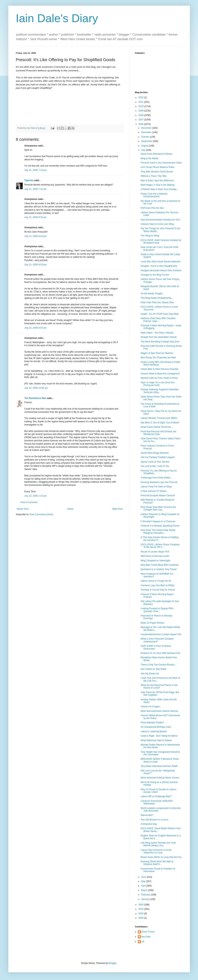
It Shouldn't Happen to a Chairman (158, 521)
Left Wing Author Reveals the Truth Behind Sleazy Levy (158, 844)
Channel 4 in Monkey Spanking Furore (160, 526)
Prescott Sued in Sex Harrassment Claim (161, 163)
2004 (141, 909)
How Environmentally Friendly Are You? (160, 220)
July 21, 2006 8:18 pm (36, 217)
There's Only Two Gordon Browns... (158, 665)
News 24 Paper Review (152, 623)
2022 (141, 97)
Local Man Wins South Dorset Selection (160, 262)
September (147, 141)
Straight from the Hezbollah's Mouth (158, 337)
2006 (141, 124)
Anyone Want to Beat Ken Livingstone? (160, 374)
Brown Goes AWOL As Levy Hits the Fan (161, 857)
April (144, 886)
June (144, 877)
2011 (141, 102)
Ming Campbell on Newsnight (155, 561)
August (145, 146)
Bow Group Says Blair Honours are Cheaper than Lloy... (158, 508)
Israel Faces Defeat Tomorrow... (156, 427)
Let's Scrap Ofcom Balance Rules (157, 167)
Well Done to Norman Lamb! (155, 556)
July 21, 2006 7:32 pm (36, 189)
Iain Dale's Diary (57, 18)
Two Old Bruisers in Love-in (154, 820)
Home (70, 509)
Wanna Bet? (147, 815)
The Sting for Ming (150, 236)
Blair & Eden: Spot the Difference (157, 181)
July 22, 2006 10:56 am (36, 388)
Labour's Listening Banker (154, 731)
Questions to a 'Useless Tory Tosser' (159, 569)
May (144, 881)
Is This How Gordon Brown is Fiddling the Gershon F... (160, 539)
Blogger (113, 963)
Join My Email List (150, 674)
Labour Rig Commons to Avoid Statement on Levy (156, 851)
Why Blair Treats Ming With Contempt (159, 565)
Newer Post (23, 509)
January (145, 899)
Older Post (117, 509)
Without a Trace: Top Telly (153, 176)
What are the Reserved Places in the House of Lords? (159, 686)
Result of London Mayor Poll (155, 552)
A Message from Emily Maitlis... (156, 478)
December (147, 128)
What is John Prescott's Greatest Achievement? (157, 640)
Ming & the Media (149, 158)
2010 (141, 106)
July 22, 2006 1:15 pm (36, 496)
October (145, 137)
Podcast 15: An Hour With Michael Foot (160, 653)
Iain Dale (146, 937)
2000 (141, 918)
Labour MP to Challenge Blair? (156, 796)
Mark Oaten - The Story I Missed (157, 333)
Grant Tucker (148, 932)
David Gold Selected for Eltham (156, 154)
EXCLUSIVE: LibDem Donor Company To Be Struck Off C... (160, 546)
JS (143, 942)
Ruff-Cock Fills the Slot (152, 208)
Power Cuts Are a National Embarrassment (154, 195)
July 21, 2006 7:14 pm (36, 170)
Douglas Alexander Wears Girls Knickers (161, 270)
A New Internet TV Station (154, 491)
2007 (141, 120)
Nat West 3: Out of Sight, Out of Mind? (160, 423)
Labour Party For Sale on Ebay (156, 487)
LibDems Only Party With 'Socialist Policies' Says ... (158, 320)
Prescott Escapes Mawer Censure (158, 495)
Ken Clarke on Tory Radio (153, 669)
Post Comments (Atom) (42, 514)
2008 (141, 115)
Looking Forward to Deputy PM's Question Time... (157, 610)
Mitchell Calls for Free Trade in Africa (159, 378)
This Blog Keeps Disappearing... (157, 298)
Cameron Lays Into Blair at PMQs (157, 585)
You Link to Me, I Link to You (155, 466)
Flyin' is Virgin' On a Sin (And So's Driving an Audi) (158, 384)
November (147, 132)
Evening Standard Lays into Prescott (159, 482)
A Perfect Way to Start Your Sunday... (159, 189)
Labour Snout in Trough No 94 (156, 581)
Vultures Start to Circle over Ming (157, 224)
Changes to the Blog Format (155, 275)
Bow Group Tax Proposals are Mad (158, 358)
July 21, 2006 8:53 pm (36, 265)
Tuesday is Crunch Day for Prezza (158, 590)
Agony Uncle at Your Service (155, 462)
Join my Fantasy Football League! (158, 457)
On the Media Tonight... (152, 294)
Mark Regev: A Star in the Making (157, 185)
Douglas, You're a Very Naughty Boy (159, 266)
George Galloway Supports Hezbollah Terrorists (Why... (160, 391)
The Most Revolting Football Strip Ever (160, 342)
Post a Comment (29, 502)
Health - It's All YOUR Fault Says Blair (160, 314)
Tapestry (29, 180)
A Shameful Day (149, 824)
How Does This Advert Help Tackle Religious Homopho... (158, 531)
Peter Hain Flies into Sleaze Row (157, 302)
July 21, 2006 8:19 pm (36, 236)
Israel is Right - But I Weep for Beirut (159, 736)
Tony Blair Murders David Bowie (157, 172)
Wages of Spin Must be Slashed (157, 353)
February (146, 895)
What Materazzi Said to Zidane (156, 740)
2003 (141, 914)
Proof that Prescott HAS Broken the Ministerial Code (158, 433)
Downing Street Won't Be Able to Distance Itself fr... (157, 863)
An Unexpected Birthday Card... (156, 727)
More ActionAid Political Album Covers (160, 778)
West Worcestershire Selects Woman (159, 711)
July (143, 150)
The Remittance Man (35, 398)
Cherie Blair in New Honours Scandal (159, 369)
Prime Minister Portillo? (152, 723)
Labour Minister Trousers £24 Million (159, 418)
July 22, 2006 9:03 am (36, 328)
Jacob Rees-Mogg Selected (154, 453)
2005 (141, 905)
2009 (141, 111)
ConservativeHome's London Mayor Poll (161, 634)
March (145, 890)
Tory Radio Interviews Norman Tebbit (159, 766)
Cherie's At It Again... (151, 707)
